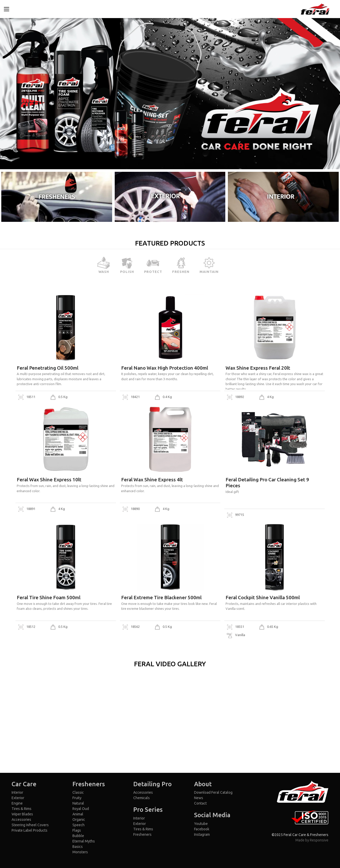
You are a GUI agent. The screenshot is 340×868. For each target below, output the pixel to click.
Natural (78, 803)
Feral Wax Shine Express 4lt (152, 480)
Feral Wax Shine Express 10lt (49, 480)
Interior (17, 792)
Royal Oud (81, 809)
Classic (78, 792)
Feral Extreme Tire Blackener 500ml (161, 597)
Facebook (202, 829)
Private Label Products (30, 830)
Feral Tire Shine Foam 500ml (49, 597)
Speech (78, 825)
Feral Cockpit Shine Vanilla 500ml (263, 597)
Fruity (77, 798)
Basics (78, 847)
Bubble (78, 836)
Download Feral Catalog (213, 792)
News (199, 798)
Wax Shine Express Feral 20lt (258, 368)
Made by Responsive (312, 840)
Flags (77, 830)
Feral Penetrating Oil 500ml (48, 368)
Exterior (18, 798)
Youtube (201, 824)
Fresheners (142, 834)
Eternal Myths (84, 841)
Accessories (21, 820)
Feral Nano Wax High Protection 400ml (165, 368)
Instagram (202, 834)
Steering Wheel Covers (30, 825)
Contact (200, 803)
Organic (79, 820)
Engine (17, 803)
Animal (78, 814)
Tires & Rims (22, 809)
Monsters (80, 852)
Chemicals (142, 798)
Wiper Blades (22, 814)
